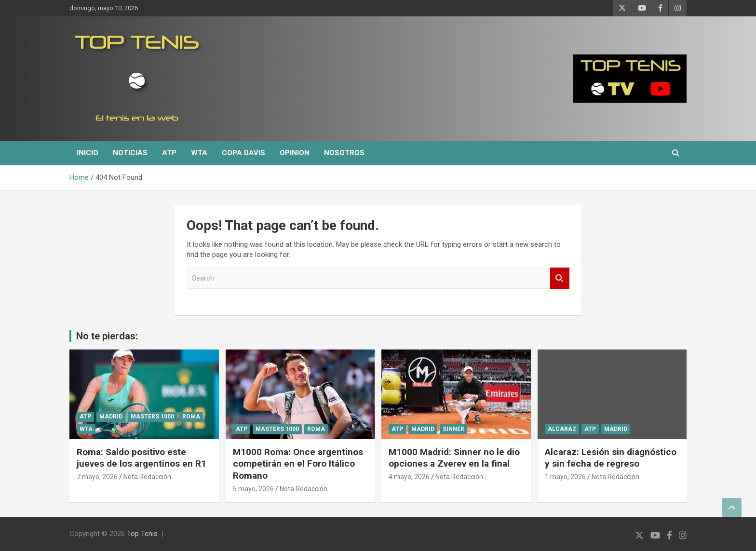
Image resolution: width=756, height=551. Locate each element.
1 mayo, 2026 (565, 477)
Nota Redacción (147, 477)
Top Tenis (142, 534)
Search (560, 278)
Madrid (111, 417)
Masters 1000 (152, 417)
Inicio (88, 153)
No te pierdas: (107, 336)
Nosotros (344, 153)
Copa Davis (243, 153)
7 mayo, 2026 (97, 477)
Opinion (295, 153)
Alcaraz (562, 429)
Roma (191, 417)
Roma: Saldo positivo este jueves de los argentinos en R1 (142, 458)
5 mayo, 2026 (253, 489)
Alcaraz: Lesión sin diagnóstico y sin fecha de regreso (611, 458)
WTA (199, 153)
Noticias (130, 153)
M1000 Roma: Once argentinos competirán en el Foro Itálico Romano (298, 464)
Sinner (453, 429)
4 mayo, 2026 (409, 477)
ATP (169, 153)
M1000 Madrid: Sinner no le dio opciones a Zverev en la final (454, 458)
